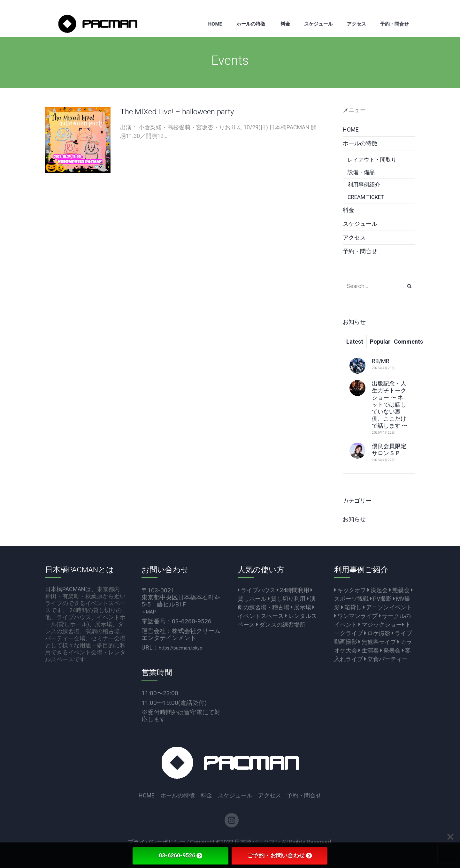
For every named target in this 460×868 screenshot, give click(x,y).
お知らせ (354, 519)
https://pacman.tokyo (180, 648)
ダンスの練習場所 (281, 624)
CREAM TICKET (366, 197)
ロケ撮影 (377, 633)
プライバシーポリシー (157, 842)
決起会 (378, 590)
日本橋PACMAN (65, 589)
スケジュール (360, 224)
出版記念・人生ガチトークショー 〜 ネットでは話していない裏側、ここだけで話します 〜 (390, 404)
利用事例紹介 (364, 185)
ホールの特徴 (360, 143)
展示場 (301, 607)
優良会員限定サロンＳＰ (389, 449)
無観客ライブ (377, 642)
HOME (351, 129)
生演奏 (369, 650)
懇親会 (399, 590)
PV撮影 (381, 599)
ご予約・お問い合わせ (280, 855)
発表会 (390, 650)
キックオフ (350, 590)
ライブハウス (257, 590)
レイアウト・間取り (372, 160)
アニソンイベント (387, 607)
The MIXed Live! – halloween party (177, 112)
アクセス (354, 237)
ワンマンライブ (356, 616)
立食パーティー (386, 659)
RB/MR (381, 361)
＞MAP (149, 612)
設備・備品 (361, 172)
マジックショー (380, 624)
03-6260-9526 (180, 855)
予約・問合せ (360, 251)
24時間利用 (293, 590)
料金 (349, 210)
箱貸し (351, 607)
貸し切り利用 (287, 599)
